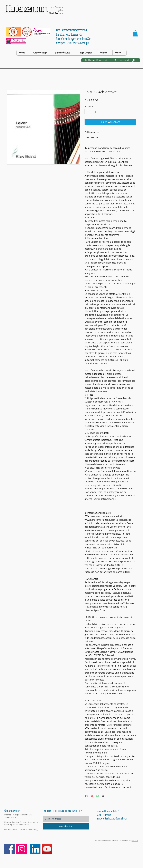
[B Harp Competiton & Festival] (111, 60)
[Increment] (96, 112)
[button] (135, 33)
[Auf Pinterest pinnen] (92, 796)
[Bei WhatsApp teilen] (97, 796)
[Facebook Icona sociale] (10, 849)
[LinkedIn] (35, 849)
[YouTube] (47, 849)
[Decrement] (87, 112)
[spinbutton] (91, 112)
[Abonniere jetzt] (66, 826)
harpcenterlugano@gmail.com (112, 819)
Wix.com (135, 841)
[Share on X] (103, 796)
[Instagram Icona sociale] (22, 849)
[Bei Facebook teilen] (86, 796)
